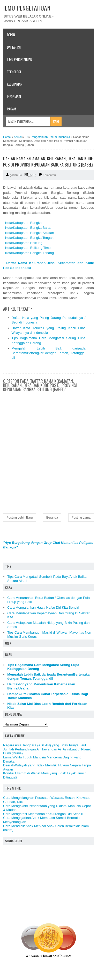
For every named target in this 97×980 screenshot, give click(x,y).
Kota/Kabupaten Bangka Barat (28, 228)
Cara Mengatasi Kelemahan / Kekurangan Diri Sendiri (43, 814)
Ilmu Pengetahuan (20, 59)
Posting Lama (81, 518)
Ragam (12, 109)
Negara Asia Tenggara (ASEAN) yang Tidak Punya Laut (45, 745)
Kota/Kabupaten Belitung (24, 243)
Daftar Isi (14, 47)
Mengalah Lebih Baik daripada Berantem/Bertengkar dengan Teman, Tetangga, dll (49, 353)
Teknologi (14, 72)
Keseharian (15, 84)
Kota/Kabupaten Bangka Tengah (29, 238)
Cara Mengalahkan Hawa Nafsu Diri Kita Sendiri (43, 607)
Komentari (49, 175)
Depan (11, 35)
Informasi (14, 97)
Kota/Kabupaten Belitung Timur (28, 248)
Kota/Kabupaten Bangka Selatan (30, 233)
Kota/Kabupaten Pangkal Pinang (29, 253)
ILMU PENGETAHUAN (27, 8)
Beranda (52, 518)
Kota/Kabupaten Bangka (23, 223)
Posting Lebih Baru (20, 518)
